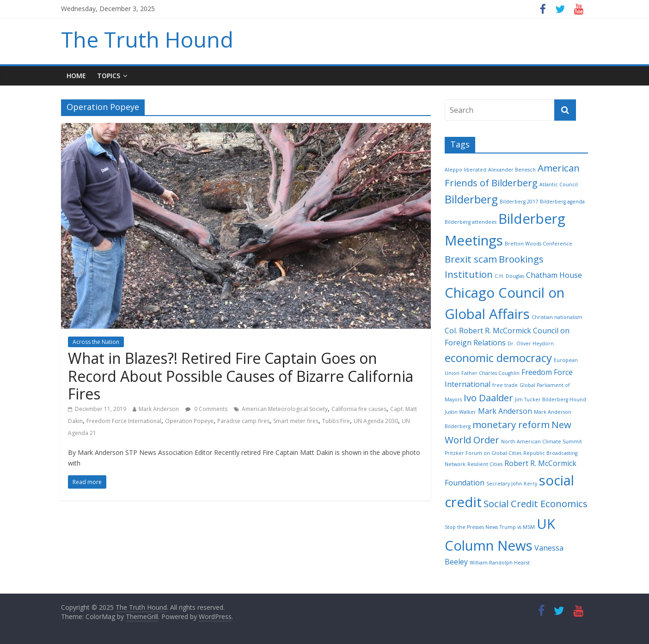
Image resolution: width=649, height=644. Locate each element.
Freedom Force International (124, 421)
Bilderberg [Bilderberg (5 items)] (471, 199)
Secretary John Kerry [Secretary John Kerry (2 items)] (512, 484)
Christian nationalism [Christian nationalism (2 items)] (557, 317)
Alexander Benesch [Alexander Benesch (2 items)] (512, 170)
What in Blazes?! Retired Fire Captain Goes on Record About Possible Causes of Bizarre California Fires (241, 376)
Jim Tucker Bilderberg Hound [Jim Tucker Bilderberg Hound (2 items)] (551, 399)
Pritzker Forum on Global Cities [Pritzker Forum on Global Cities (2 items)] (483, 453)
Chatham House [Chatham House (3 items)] (554, 275)
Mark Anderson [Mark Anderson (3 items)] (505, 411)
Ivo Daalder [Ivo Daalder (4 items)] (488, 398)
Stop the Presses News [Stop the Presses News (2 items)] (471, 527)
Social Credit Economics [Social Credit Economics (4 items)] (536, 503)
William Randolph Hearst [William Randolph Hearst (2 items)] (500, 563)
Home (76, 76)
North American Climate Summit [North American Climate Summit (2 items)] (542, 442)
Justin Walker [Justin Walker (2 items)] (460, 412)
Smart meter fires (296, 421)
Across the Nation (96, 342)
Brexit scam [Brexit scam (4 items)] (471, 259)
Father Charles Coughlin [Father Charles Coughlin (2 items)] (490, 373)
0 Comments (206, 409)
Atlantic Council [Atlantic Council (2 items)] (559, 184)
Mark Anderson (159, 409)
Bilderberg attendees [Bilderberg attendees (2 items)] (471, 222)
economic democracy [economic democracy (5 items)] (498, 358)
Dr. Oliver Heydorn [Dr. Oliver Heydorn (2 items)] (531, 343)
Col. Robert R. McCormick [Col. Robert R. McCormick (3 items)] (488, 331)
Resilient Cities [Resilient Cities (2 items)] (485, 464)
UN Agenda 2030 (376, 421)
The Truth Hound (147, 39)
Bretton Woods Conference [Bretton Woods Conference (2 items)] (539, 244)
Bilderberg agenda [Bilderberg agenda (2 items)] (562, 202)
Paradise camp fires (243, 421)
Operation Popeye (189, 421)
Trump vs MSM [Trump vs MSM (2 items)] (517, 527)
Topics (109, 76)
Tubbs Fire (336, 421)
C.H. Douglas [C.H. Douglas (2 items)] (509, 276)
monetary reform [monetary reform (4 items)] (511, 424)
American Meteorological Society (285, 409)
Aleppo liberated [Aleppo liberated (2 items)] (465, 170)
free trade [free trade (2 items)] (505, 385)
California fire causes (359, 409)
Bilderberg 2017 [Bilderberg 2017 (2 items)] (519, 202)
